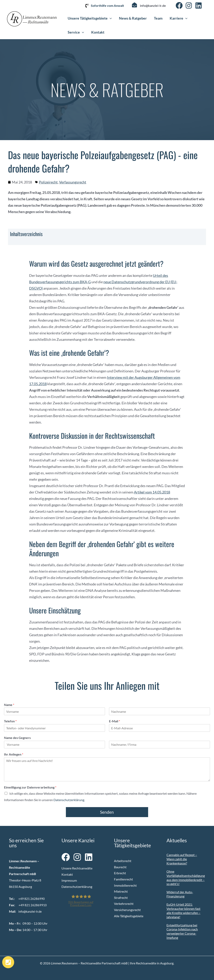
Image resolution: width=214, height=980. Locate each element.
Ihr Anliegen (14, 754)
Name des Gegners (17, 738)
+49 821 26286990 (32, 899)
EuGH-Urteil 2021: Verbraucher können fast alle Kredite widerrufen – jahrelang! (183, 911)
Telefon (10, 721)
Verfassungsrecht (73, 182)
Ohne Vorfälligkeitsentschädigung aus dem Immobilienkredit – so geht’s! (186, 878)
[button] (110, 18)
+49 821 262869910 (33, 905)
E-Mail (114, 721)
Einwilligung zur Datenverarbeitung (30, 787)
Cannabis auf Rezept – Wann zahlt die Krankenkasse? (182, 859)
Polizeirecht (48, 182)
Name (9, 705)
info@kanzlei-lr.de (153, 5)
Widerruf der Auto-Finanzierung (180, 894)
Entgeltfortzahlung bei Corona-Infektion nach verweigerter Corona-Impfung (182, 931)
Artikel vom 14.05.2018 (152, 492)
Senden (107, 812)
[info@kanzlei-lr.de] (134, 5)
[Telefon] (54, 728)
